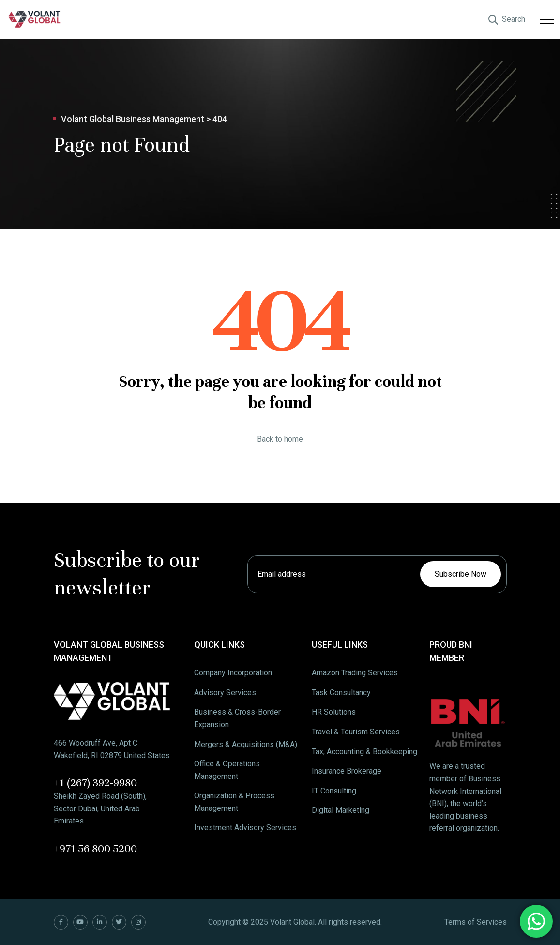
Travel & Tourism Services (356, 732)
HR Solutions (334, 712)
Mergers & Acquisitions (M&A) (246, 744)
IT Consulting (334, 791)
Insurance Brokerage (347, 771)
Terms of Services (476, 922)
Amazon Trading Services (355, 673)
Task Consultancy (341, 693)
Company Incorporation (233, 673)
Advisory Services (225, 693)
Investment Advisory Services (245, 828)
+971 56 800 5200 (95, 848)
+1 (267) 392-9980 (95, 783)
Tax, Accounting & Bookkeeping (364, 752)
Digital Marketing (341, 810)
